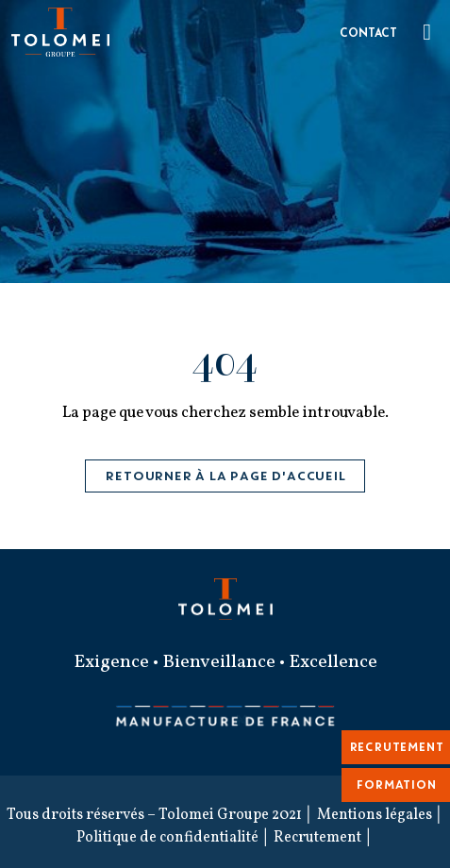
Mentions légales (375, 815)
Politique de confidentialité (167, 838)
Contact (368, 34)
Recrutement (317, 838)
